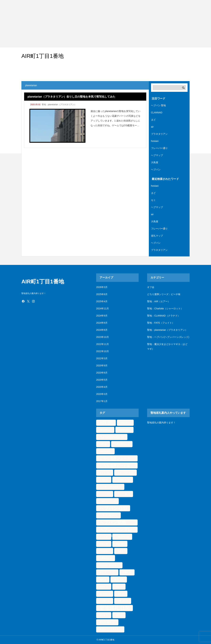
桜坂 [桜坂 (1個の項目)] (119, 587)
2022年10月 (103, 351)
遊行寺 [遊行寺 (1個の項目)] (104, 615)
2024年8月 (102, 323)
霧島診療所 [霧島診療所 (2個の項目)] (107, 622)
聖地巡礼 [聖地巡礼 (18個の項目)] (115, 608)
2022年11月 (103, 344)
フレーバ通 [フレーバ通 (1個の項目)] (124, 494)
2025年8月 (102, 294)
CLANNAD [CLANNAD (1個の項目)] (124, 430)
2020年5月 (102, 380)
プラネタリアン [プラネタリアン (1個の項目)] (107, 501)
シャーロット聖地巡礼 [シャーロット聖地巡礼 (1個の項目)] (110, 487)
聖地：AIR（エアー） (159, 301)
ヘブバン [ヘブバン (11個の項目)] (113, 508)
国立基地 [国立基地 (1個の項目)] (105, 551)
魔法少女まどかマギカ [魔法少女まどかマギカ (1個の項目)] (110, 629)
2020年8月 (102, 373)
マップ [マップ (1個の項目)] (104, 537)
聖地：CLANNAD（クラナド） (164, 316)
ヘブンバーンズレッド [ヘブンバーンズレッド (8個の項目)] (116, 530)
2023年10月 (103, 337)
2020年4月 (102, 387)
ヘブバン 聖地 (159, 105)
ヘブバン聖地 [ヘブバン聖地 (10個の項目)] (113, 523)
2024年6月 (102, 330)
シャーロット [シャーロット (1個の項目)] (123, 480)
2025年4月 (102, 301)
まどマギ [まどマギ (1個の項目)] (105, 473)
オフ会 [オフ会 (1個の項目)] (104, 480)
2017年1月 (102, 401)
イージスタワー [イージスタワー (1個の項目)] (125, 473)
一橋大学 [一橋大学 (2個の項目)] (122, 537)
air (152, 127)
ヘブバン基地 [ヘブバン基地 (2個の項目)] (108, 515)
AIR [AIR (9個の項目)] (106, 423)
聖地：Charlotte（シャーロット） (165, 309)
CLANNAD (157, 113)
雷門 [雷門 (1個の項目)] (119, 615)
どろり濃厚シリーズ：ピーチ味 (164, 294)
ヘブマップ (157, 155)
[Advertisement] (102, 24)
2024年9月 (102, 316)
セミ (153, 200)
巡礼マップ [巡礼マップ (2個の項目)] (107, 572)
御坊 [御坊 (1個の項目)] (103, 580)
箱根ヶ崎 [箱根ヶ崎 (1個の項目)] (123, 601)
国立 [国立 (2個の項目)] (120, 544)
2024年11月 (103, 309)
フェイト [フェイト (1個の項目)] (105, 494)
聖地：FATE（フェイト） (161, 323)
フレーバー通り (159, 148)
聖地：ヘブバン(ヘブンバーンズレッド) (168, 337)
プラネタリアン (159, 134)
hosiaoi (155, 141)
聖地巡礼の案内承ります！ (161, 423)
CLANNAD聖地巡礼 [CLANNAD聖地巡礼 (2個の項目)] (112, 437)
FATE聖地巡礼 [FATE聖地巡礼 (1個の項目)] (122, 444)
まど (153, 120)
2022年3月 (102, 358)
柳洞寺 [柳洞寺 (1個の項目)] (104, 587)
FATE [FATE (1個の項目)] (103, 444)
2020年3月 (102, 394)
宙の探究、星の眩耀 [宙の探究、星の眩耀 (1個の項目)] (109, 565)
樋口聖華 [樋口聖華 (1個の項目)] (105, 594)
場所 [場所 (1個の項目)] (121, 551)
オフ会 (151, 287)
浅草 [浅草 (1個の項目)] (121, 594)
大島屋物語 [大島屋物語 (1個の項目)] (106, 558)
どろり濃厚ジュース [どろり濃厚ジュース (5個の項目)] (115, 459)
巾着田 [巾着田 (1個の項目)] (127, 572)
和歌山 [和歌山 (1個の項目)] (104, 544)
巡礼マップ (157, 236)
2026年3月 (102, 287)
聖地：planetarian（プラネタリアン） (59, 105)
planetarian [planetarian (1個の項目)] (105, 451)
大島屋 (155, 162)
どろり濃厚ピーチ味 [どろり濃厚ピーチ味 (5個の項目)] (115, 466)
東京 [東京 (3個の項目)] (119, 580)
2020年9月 (102, 366)
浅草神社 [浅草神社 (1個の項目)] (105, 601)
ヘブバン (156, 170)
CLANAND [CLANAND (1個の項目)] (105, 430)
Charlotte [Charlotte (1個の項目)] (125, 423)
